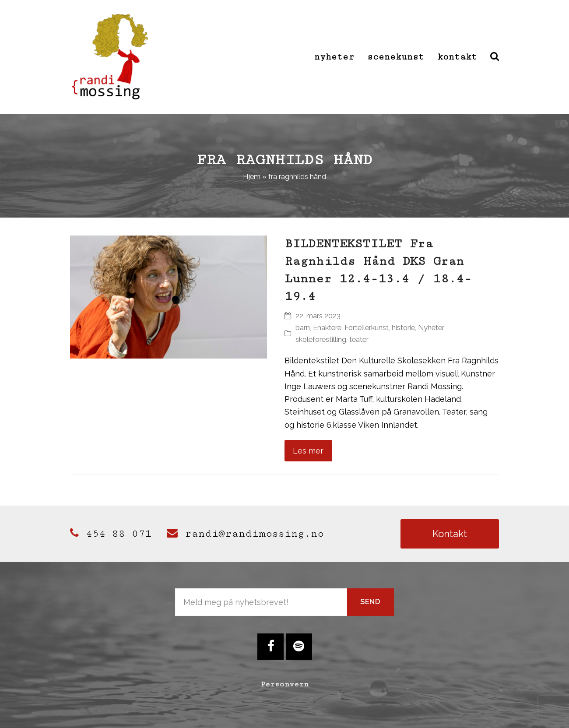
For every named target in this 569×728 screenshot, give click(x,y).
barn (303, 327)
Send (371, 601)
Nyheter (431, 327)
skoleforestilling (321, 339)
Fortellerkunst (367, 327)
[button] (495, 57)
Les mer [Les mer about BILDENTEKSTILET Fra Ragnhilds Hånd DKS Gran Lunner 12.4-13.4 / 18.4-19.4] (308, 451)
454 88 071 (111, 534)
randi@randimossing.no (245, 534)
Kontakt (450, 534)
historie (403, 327)
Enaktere (327, 327)
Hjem (252, 176)
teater (359, 339)
